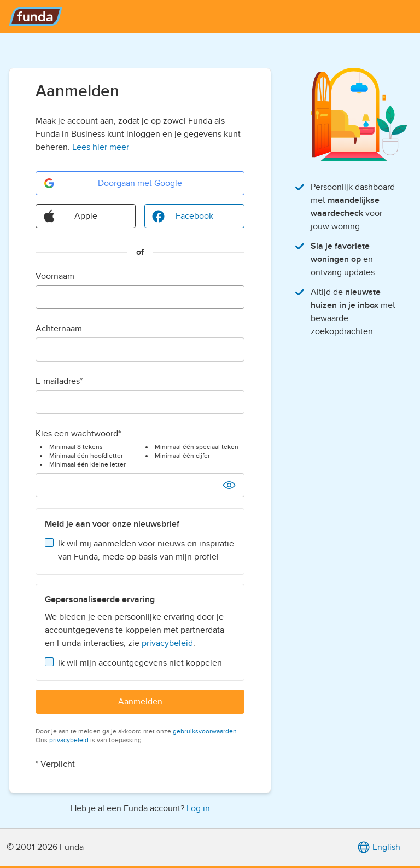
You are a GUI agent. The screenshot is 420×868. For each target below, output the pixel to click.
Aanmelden (140, 702)
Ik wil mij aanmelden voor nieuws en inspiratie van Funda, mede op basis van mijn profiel (146, 550)
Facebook (182, 216)
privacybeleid (167, 643)
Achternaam (59, 329)
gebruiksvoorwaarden (205, 731)
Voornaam (55, 276)
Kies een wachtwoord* (78, 434)
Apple (70, 216)
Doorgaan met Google (112, 183)
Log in (198, 808)
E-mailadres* (59, 381)
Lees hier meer (101, 147)
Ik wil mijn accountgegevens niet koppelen (140, 663)
